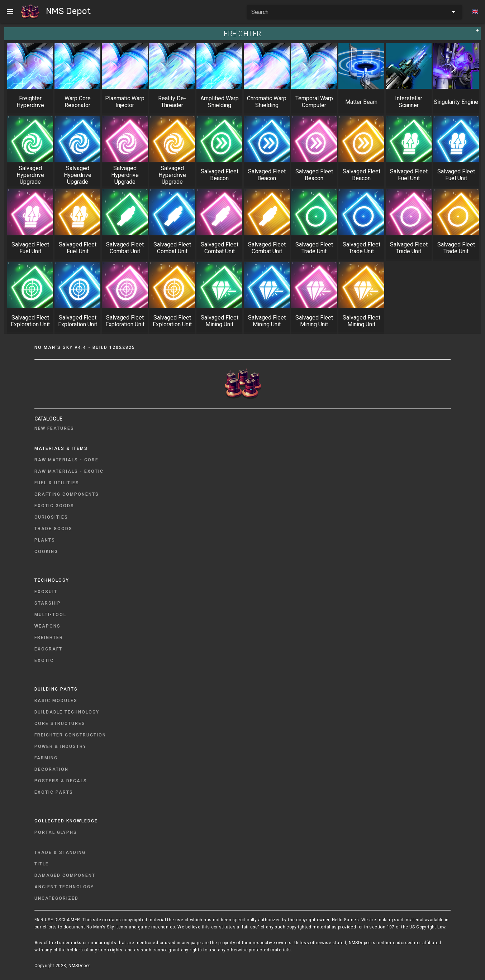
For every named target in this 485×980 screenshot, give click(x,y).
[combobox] (355, 12)
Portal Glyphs (56, 832)
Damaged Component (65, 875)
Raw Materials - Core (66, 460)
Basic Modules (56, 701)
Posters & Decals (61, 781)
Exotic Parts (54, 792)
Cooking (46, 552)
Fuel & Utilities (57, 483)
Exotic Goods (54, 506)
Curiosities (51, 517)
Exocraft (48, 649)
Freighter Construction (70, 735)
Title (42, 864)
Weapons (47, 626)
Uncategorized (56, 898)
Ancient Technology (64, 887)
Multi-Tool (50, 615)
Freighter (49, 638)
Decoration (51, 769)
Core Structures (60, 724)
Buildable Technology (67, 712)
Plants (45, 540)
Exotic (44, 660)
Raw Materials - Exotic (69, 471)
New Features (54, 428)
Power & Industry (60, 746)
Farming (46, 758)
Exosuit (46, 592)
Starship (48, 603)
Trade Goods (53, 529)
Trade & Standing (60, 852)
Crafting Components (67, 494)
